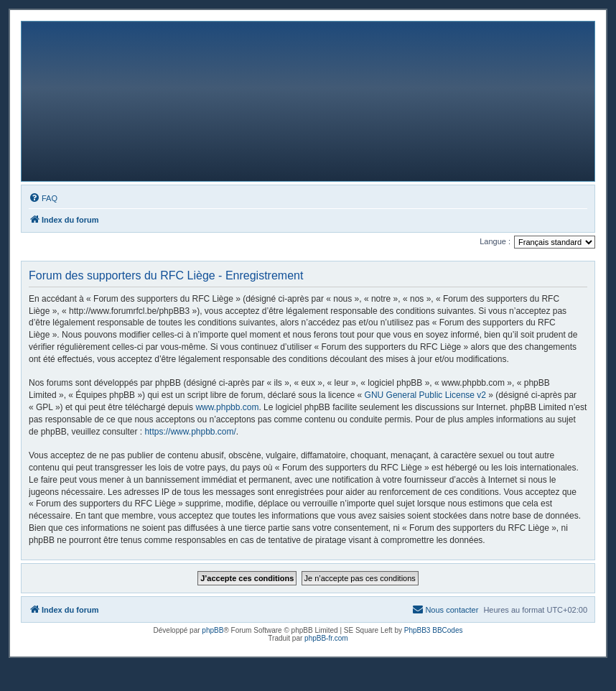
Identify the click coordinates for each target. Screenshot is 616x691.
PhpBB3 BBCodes (434, 630)
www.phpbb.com (227, 407)
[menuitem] (43, 198)
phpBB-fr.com (326, 638)
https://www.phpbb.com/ (190, 432)
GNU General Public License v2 (425, 395)
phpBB (213, 630)
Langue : (495, 241)
